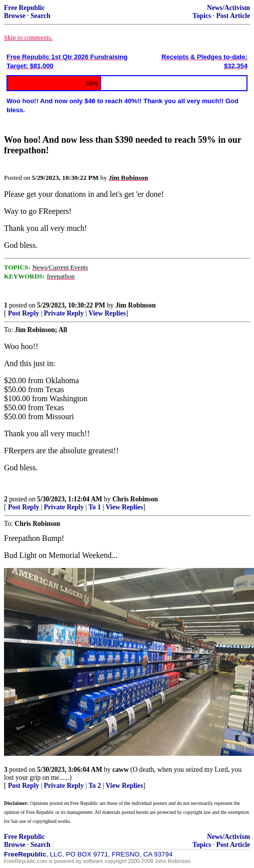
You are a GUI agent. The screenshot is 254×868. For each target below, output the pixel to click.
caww (120, 770)
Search (40, 16)
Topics (202, 16)
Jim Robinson (135, 305)
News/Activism (228, 8)
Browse (15, 16)
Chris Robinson (135, 499)
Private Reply (64, 313)
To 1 (95, 507)
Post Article (233, 16)
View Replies (107, 313)
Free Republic (24, 8)
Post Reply (23, 313)
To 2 (95, 786)
